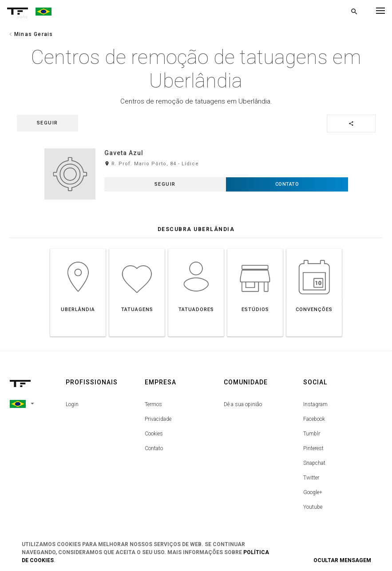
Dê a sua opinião (243, 404)
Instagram (315, 404)
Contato (154, 448)
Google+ (313, 492)
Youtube (313, 507)
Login (72, 404)
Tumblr (312, 434)
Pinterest (313, 448)
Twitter (311, 478)
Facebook (314, 419)
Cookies (154, 434)
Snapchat (314, 463)
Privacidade (158, 419)
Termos (153, 404)
